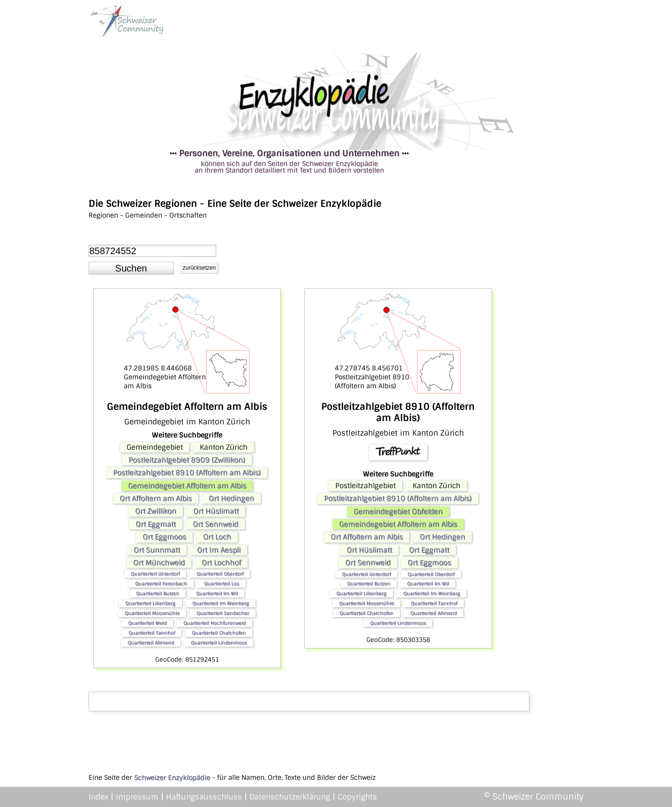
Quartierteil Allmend (151, 643)
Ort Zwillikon (156, 511)
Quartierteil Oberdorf (220, 574)
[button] (131, 268)
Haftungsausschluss (204, 797)
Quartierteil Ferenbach (161, 584)
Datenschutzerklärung (290, 797)
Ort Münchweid (159, 563)
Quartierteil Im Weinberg (221, 603)
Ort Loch (217, 537)
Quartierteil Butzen (158, 593)
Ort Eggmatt (156, 524)
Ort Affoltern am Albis (156, 498)
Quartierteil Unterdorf (155, 574)
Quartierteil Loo (222, 584)
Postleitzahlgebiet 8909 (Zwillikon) (187, 460)
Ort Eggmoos (164, 537)
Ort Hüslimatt (216, 511)
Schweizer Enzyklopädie (172, 777)
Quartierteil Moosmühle (152, 613)
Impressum (137, 797)
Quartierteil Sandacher (223, 613)
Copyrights (357, 797)
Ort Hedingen (231, 498)
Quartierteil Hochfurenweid (215, 623)
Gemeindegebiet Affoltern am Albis (187, 486)
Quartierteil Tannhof (152, 633)
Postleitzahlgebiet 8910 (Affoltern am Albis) (187, 473)
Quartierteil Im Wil (217, 593)
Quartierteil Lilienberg (150, 603)
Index (98, 797)
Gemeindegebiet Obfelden (398, 512)
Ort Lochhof (221, 563)
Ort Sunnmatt (157, 550)
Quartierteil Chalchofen (219, 633)
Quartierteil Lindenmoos (219, 643)
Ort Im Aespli (219, 550)
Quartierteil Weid (147, 623)
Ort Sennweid (215, 524)
